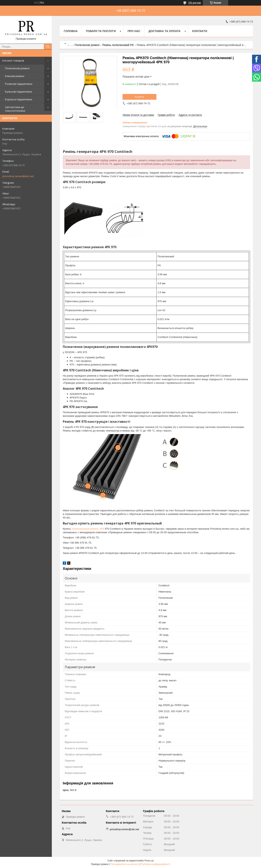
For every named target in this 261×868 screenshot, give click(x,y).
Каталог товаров (13, 61)
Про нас (134, 31)
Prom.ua (149, 861)
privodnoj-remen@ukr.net (18, 176)
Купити (139, 97)
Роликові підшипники (19, 84)
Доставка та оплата (164, 31)
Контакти (200, 31)
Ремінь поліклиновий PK (118, 45)
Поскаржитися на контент (125, 864)
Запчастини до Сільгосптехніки (15, 109)
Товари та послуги (101, 31)
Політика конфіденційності (155, 864)
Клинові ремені (15, 76)
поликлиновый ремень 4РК (88, 529)
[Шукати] (48, 47)
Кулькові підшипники (19, 92)
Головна (71, 31)
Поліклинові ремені (17, 68)
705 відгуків (194, 3)
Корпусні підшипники (19, 99)
